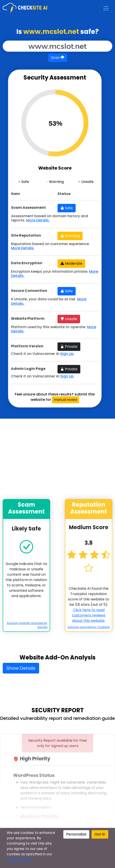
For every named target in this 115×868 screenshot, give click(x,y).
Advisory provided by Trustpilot (89, 627)
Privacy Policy (19, 859)
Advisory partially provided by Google (27, 625)
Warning (70, 236)
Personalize (76, 834)
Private (69, 347)
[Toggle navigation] (106, 8)
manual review (65, 400)
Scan (58, 58)
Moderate (71, 263)
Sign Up (67, 354)
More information (32, 808)
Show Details (21, 668)
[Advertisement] (62, 459)
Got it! (100, 834)
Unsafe (69, 319)
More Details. (38, 220)
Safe (67, 208)
